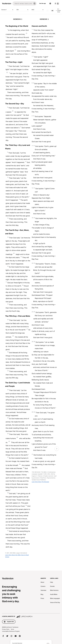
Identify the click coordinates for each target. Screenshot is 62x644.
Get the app (43, 3)
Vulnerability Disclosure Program (11, 631)
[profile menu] (57, 3)
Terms (12, 629)
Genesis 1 (8, 10)
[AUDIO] (47, 11)
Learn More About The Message (40, 482)
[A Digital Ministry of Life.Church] (31, 616)
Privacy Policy (6, 629)
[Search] (22, 3)
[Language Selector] (50, 3)
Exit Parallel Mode (58, 10)
